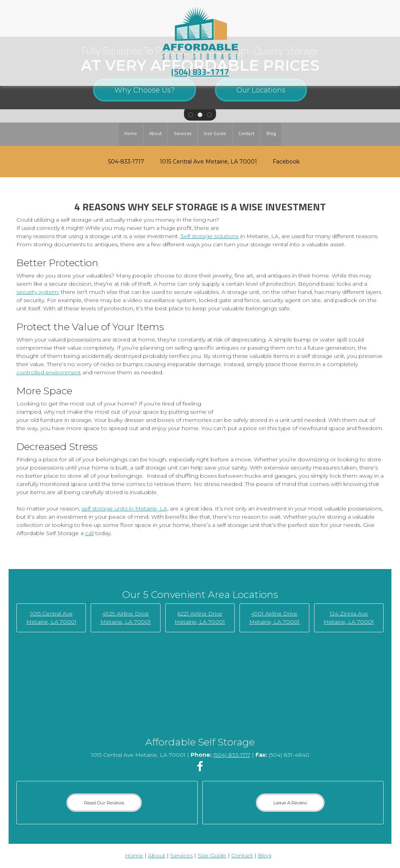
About (157, 856)
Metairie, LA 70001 (126, 622)
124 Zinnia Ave (349, 614)
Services (181, 856)
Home (134, 856)
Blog (264, 856)
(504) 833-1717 (200, 72)
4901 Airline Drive (274, 614)
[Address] (204, 162)
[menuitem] (131, 134)
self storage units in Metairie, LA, (125, 509)
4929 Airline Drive (126, 614)
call (89, 533)
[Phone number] (122, 162)
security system (37, 292)
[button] (191, 114)
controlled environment (49, 372)
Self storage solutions (210, 236)
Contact (242, 856)
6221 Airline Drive (200, 614)
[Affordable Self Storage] (200, 33)
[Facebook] (282, 162)
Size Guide (212, 856)
